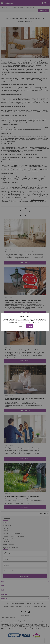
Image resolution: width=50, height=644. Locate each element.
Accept (30, 326)
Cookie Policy (30, 321)
